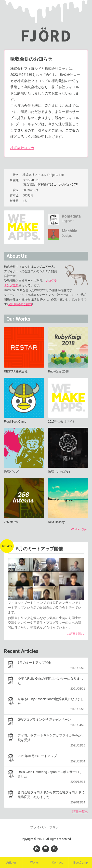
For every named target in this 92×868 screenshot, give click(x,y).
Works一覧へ (79, 529)
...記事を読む (76, 634)
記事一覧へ (80, 812)
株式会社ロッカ (22, 148)
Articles (11, 863)
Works (34, 863)
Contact (57, 863)
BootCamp (80, 863)
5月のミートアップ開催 (39, 549)
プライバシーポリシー (46, 827)
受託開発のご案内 (20, 304)
